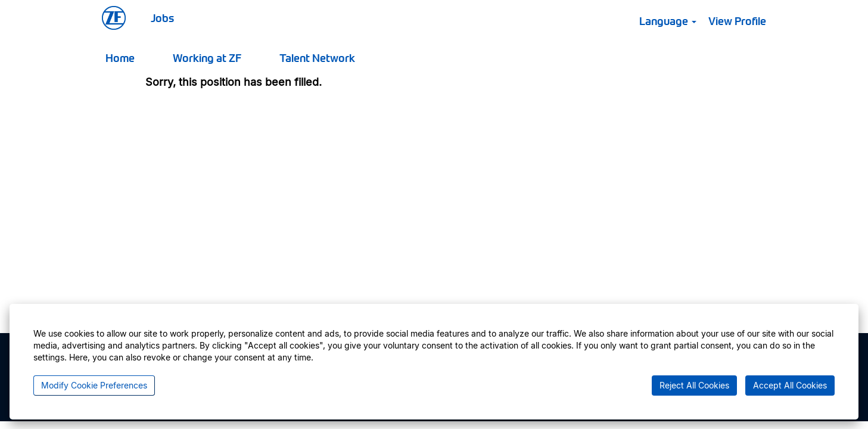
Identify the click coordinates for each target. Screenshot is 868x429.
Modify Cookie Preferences (94, 385)
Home (120, 57)
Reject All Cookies (694, 385)
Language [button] (668, 21)
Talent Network (317, 57)
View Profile (737, 21)
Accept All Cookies (790, 385)
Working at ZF (207, 57)
